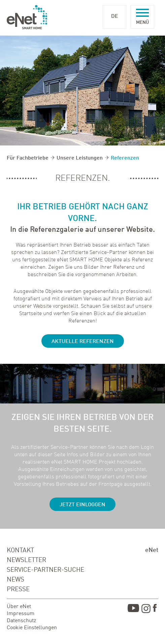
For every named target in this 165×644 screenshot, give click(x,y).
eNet (152, 550)
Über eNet (19, 607)
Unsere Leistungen (80, 158)
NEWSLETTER (26, 560)
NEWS (15, 580)
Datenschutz (21, 621)
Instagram (146, 610)
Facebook (156, 610)
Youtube (133, 610)
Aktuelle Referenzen (83, 342)
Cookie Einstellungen (32, 628)
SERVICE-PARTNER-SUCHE (45, 570)
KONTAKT (20, 550)
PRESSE (18, 589)
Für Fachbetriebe (28, 158)
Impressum (21, 614)
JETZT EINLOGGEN (82, 505)
